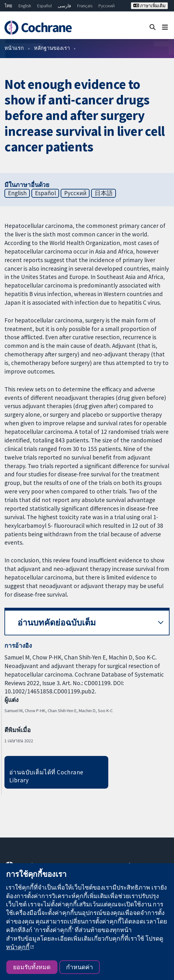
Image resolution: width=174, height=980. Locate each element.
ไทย (8, 6)
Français (85, 6)
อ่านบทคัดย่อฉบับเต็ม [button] (57, 622)
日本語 (104, 193)
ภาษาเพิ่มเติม (149, 6)
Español (44, 6)
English (25, 6)
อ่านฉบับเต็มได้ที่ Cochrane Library (46, 776)
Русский (107, 6)
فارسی (64, 6)
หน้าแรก (14, 48)
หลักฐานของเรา (52, 48)
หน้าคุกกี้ (18, 947)
